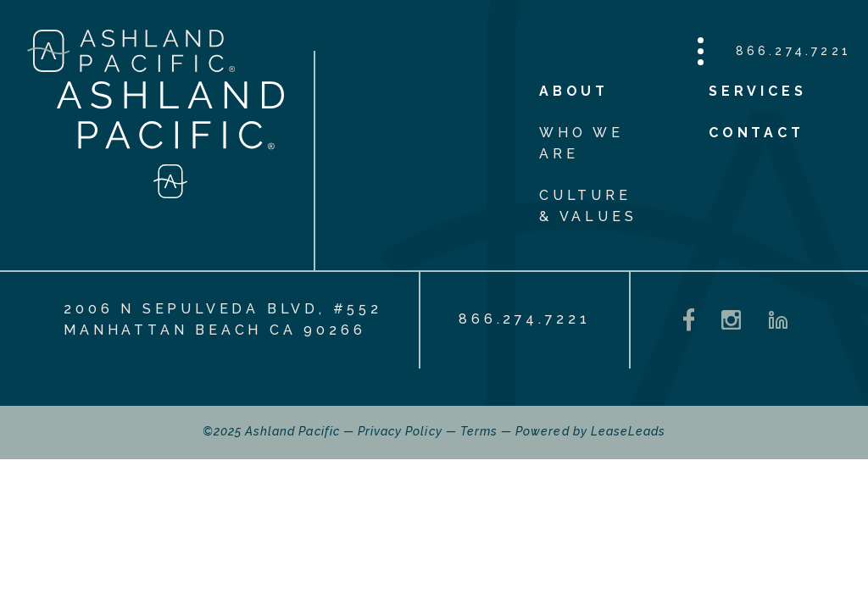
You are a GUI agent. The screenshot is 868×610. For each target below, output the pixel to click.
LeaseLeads (629, 431)
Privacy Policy (400, 431)
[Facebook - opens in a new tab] (689, 320)
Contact (757, 133)
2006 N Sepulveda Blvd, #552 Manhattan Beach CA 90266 (223, 319)
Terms (479, 431)
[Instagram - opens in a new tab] (731, 320)
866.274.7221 (793, 51)
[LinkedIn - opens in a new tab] (778, 320)
